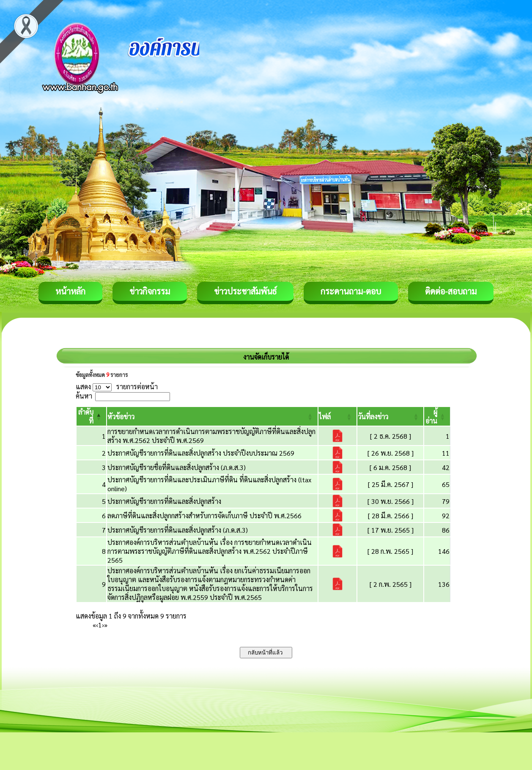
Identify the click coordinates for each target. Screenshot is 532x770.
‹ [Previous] (97, 625)
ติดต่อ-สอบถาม (451, 291)
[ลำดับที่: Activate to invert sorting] (91, 416)
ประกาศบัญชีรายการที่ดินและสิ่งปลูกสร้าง (164, 501)
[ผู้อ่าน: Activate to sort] (437, 416)
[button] (121, 417)
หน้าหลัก (70, 291)
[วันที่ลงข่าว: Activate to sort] (390, 416)
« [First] (94, 625)
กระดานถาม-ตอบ (351, 291)
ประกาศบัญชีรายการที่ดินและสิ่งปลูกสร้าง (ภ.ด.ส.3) (178, 530)
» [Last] (106, 625)
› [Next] (103, 625)
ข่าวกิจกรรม (150, 291)
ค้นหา (84, 396)
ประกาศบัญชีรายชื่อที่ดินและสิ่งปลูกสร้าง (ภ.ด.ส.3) (177, 467)
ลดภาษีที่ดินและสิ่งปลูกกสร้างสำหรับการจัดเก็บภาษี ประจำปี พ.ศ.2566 (204, 516)
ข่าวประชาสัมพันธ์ (245, 291)
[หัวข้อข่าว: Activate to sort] (212, 416)
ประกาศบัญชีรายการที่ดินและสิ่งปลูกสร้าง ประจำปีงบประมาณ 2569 (201, 453)
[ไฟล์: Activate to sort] (337, 416)
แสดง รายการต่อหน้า (117, 386)
